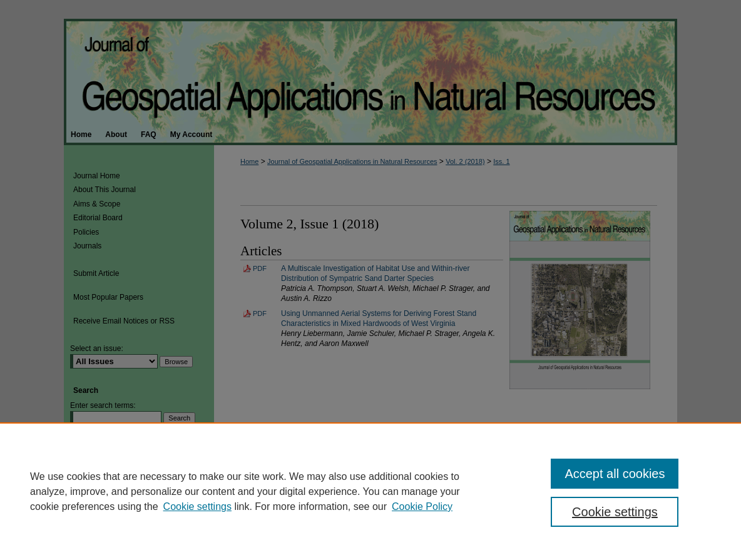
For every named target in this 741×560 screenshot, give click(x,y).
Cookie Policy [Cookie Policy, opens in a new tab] (422, 507)
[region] (370, 491)
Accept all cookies (615, 474)
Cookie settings (197, 507)
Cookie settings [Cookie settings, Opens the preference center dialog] (615, 512)
